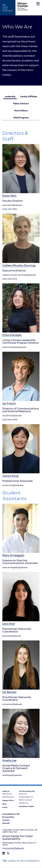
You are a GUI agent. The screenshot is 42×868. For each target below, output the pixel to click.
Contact (6, 820)
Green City (23, 794)
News (4, 804)
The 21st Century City (27, 791)
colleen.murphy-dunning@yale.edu (19, 275)
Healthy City (24, 803)
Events (5, 808)
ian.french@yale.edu (12, 416)
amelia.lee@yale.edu (12, 775)
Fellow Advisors (21, 104)
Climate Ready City (26, 797)
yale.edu (6, 823)
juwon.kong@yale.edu (13, 485)
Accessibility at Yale (11, 814)
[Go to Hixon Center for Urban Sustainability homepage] (23, 6)
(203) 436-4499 (10, 420)
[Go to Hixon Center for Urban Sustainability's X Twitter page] (8, 854)
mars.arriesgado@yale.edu (15, 568)
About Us (6, 791)
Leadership (10, 97)
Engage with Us (8, 801)
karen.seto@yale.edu (12, 205)
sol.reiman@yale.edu (12, 704)
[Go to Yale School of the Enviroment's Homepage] (9, 8)
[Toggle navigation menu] (38, 4)
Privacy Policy (8, 817)
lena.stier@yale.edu (12, 636)
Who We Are (7, 794)
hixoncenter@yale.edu (13, 848)
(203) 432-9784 (10, 209)
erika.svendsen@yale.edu (14, 347)
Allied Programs (21, 118)
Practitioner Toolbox (27, 807)
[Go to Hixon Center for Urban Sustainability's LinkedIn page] (4, 854)
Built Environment (25, 800)
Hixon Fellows (21, 111)
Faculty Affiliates (29, 97)
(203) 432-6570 (10, 279)
